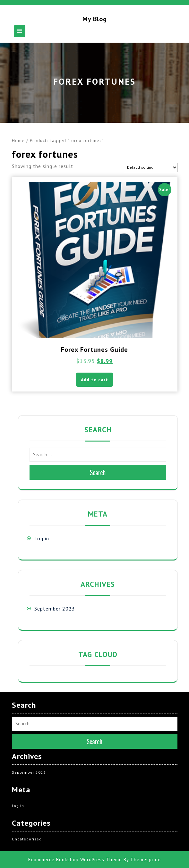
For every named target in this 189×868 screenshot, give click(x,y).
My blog (95, 19)
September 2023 (55, 609)
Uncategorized (27, 839)
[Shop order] (151, 168)
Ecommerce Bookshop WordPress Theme (75, 860)
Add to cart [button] (94, 380)
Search (98, 472)
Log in (42, 538)
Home (18, 140)
